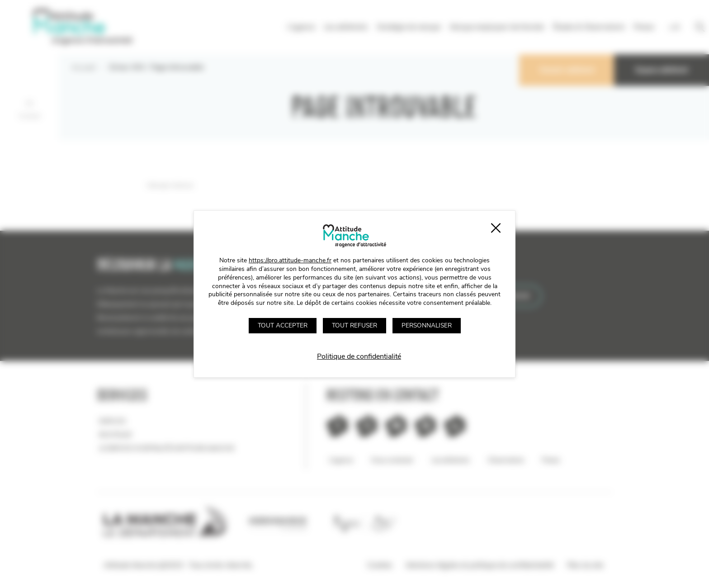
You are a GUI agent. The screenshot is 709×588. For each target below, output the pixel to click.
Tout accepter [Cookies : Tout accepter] (283, 325)
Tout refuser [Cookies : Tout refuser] (354, 325)
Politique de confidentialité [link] (359, 356)
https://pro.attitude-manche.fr (290, 260)
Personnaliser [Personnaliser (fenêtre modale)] (427, 325)
